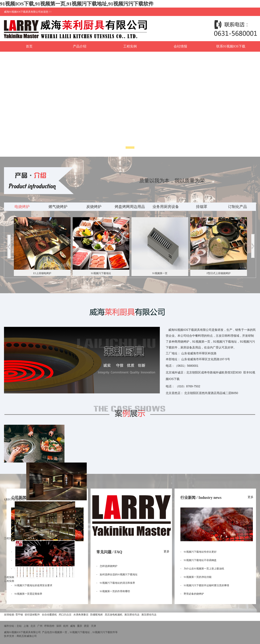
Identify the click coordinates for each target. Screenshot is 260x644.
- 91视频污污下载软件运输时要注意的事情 (205, 585)
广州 (40, 626)
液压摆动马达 (132, 615)
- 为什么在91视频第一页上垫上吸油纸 (202, 569)
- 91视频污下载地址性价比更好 (198, 552)
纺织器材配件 (32, 615)
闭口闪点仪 (65, 615)
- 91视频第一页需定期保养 (27, 594)
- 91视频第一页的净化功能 (196, 577)
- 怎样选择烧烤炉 (107, 566)
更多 (167, 551)
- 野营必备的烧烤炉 (192, 594)
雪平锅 (19, 615)
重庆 (80, 626)
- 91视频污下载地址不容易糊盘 (198, 560)
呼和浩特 (49, 626)
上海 (26, 626)
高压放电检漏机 (114, 615)
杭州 (66, 626)
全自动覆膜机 (49, 615)
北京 (33, 626)
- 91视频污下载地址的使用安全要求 (32, 585)
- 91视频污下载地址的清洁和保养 (116, 583)
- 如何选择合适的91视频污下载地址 (117, 574)
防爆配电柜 (97, 615)
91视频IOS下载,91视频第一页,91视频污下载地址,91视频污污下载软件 (77, 4)
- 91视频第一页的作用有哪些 (113, 591)
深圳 (59, 626)
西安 (87, 626)
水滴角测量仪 (81, 615)
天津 (93, 626)
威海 (73, 626)
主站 (19, 626)
